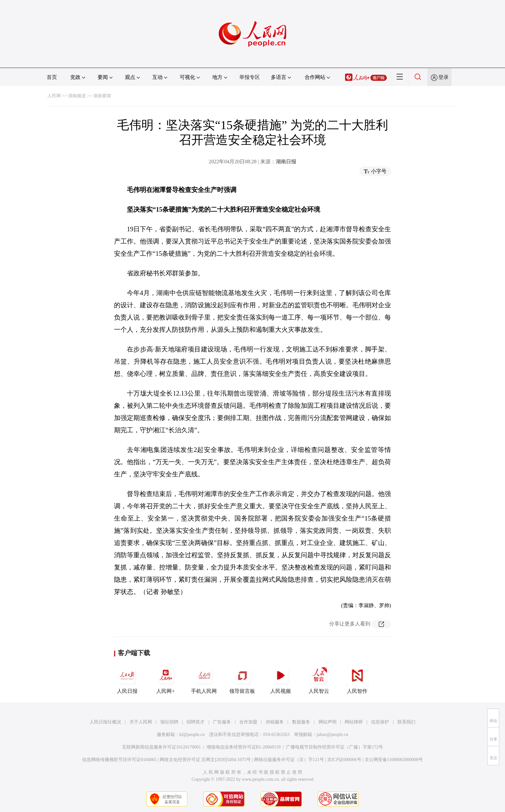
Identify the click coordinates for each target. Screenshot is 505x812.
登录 (443, 77)
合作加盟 (248, 722)
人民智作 (357, 679)
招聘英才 (195, 722)
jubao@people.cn (332, 735)
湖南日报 (286, 162)
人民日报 (127, 679)
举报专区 (250, 77)
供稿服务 (275, 722)
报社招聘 (169, 722)
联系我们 (406, 722)
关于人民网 (141, 722)
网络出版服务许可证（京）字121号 (289, 760)
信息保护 (380, 722)
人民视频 (281, 679)
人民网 (54, 96)
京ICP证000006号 (344, 760)
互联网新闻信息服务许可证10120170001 (162, 747)
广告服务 (222, 722)
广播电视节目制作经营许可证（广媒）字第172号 (334, 747)
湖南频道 (77, 96)
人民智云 (319, 679)
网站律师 (354, 722)
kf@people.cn (192, 735)
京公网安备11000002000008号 (394, 760)
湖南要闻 (102, 96)
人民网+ (166, 679)
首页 (52, 77)
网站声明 (328, 722)
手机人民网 (204, 679)
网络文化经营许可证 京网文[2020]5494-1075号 (205, 760)
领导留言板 (242, 679)
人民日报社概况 (105, 722)
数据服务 (301, 722)
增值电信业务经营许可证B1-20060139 (244, 747)
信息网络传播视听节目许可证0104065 (119, 760)
